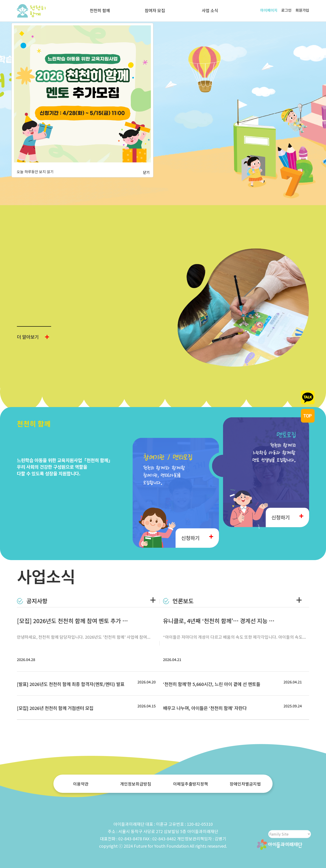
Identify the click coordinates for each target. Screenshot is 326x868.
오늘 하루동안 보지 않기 (34, 172)
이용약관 (81, 784)
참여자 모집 (155, 10)
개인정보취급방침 (136, 784)
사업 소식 (210, 10)
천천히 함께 (100, 10)
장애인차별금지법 (245, 784)
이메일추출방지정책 (191, 784)
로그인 (286, 10)
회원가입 (302, 10)
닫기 (146, 172)
